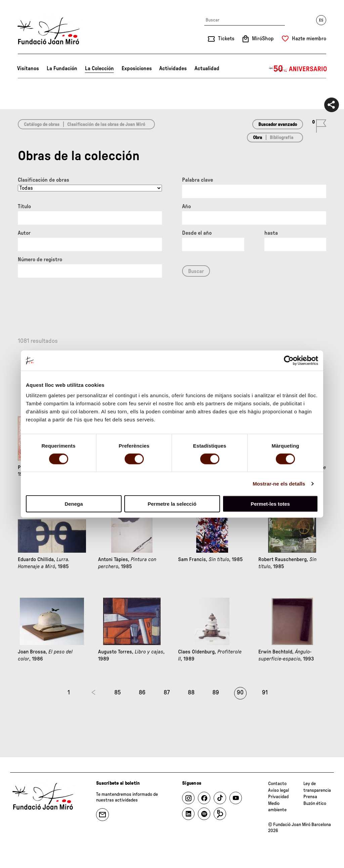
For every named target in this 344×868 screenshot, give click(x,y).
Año (186, 207)
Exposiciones (137, 68)
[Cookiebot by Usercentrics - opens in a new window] (289, 360)
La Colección (99, 68)
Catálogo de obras (42, 125)
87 (167, 693)
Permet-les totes (270, 504)
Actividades (173, 68)
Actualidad (207, 68)
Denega (74, 504)
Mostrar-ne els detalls (279, 483)
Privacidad (278, 797)
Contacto (277, 784)
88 (191, 693)
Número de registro (40, 260)
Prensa (310, 797)
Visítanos (28, 68)
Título (24, 207)
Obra (257, 138)
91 (265, 693)
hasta (271, 233)
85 (118, 693)
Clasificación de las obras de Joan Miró (106, 125)
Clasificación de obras (44, 180)
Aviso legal (278, 790)
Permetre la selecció (172, 504)
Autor (24, 233)
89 (216, 693)
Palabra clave (198, 180)
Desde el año (197, 233)
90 (240, 693)
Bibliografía (282, 138)
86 (142, 693)
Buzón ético (315, 804)
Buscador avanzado (278, 125)
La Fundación (62, 68)
